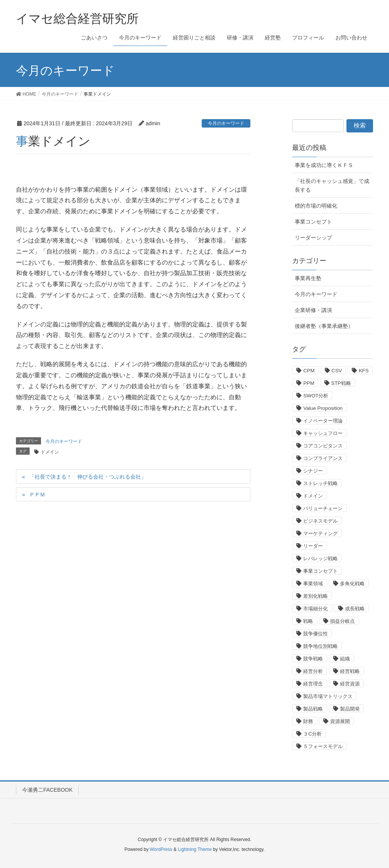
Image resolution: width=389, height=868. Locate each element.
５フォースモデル (323, 746)
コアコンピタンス (323, 446)
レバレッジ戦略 (320, 558)
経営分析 (313, 671)
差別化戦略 (315, 596)
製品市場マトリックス (328, 696)
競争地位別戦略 (320, 646)
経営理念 (313, 684)
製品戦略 (313, 709)
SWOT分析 (316, 396)
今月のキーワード (226, 123)
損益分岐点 (342, 621)
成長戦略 (355, 609)
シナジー (313, 471)
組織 (345, 659)
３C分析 (312, 734)
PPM (309, 383)
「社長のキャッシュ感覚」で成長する (332, 185)
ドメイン (50, 452)
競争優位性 (315, 634)
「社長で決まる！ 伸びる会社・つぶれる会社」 (88, 477)
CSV (337, 371)
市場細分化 (315, 609)
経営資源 (350, 684)
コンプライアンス (323, 458)
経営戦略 (350, 671)
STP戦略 (341, 383)
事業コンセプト (313, 222)
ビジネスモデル (320, 521)
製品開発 (350, 709)
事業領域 (313, 584)
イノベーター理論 (323, 421)
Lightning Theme (195, 849)
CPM (309, 371)
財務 (308, 721)
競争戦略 (313, 659)
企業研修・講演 (313, 310)
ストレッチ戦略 (320, 483)
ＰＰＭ (37, 495)
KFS (364, 371)
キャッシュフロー (323, 433)
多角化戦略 (352, 584)
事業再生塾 (308, 278)
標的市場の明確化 (316, 206)
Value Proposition (323, 408)
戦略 (308, 621)
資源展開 (340, 721)
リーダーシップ (313, 238)
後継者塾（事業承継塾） (324, 326)
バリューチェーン (323, 508)
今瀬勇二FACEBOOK (47, 790)
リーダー (313, 546)
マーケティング (320, 533)
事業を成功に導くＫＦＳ (324, 165)
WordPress (161, 849)
